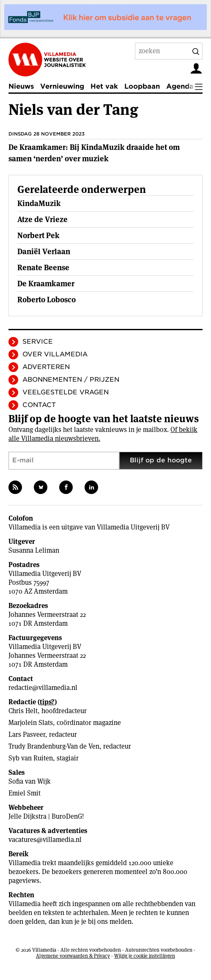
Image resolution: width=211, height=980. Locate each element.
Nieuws (21, 86)
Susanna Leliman (34, 550)
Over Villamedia (55, 354)
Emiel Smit (25, 793)
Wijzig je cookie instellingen (145, 956)
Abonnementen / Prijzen (71, 380)
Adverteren (46, 367)
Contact (39, 405)
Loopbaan (142, 86)
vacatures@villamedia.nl (45, 840)
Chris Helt (23, 711)
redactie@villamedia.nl (43, 688)
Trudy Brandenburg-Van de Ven (54, 746)
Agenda (180, 86)
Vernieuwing (62, 86)
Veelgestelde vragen (66, 392)
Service (38, 342)
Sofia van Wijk (30, 781)
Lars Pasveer (27, 734)
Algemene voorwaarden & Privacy (73, 956)
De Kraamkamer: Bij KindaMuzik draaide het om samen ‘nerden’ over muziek (94, 153)
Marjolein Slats (31, 723)
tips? (47, 702)
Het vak (104, 86)
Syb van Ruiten (31, 758)
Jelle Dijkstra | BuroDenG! (46, 816)
